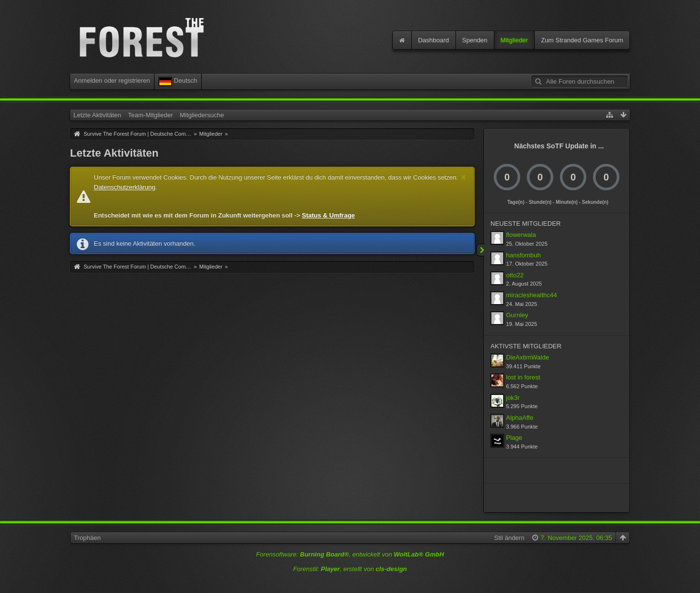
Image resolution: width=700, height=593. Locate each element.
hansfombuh (524, 255)
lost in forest (523, 377)
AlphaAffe (520, 418)
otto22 (515, 275)
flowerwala (521, 235)
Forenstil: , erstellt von (350, 569)
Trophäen (87, 538)
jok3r (513, 398)
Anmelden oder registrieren (112, 81)
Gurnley (517, 315)
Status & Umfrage (328, 215)
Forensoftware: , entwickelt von (350, 554)
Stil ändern (509, 538)
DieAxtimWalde (527, 357)
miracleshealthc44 (532, 295)
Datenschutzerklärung (124, 187)
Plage (514, 438)
